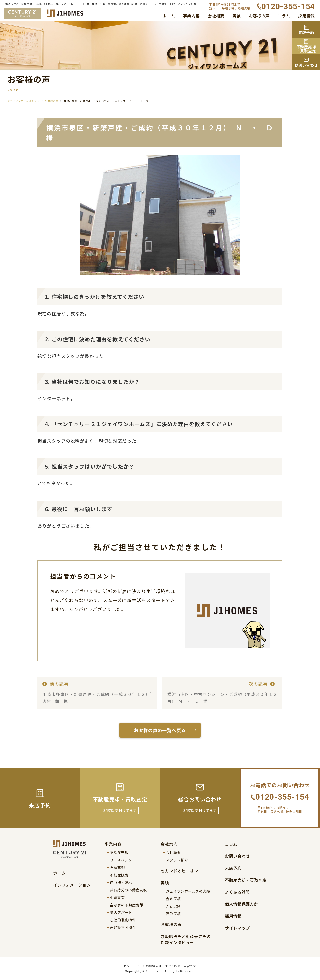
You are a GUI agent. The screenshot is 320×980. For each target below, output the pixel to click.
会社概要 (216, 16)
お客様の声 (259, 16)
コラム (284, 16)
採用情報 (307, 16)
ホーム (169, 16)
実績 (237, 16)
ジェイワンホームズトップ (23, 101)
